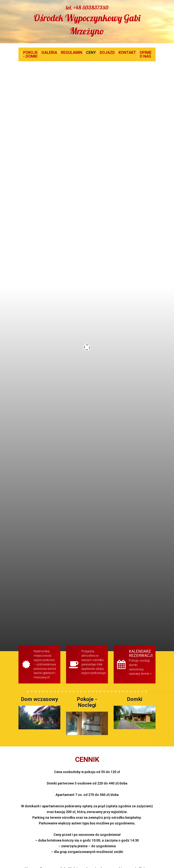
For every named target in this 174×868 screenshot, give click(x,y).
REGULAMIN (72, 53)
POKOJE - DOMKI (30, 54)
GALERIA (49, 53)
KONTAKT (127, 53)
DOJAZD (107, 53)
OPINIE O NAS (146, 54)
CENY (91, 53)
